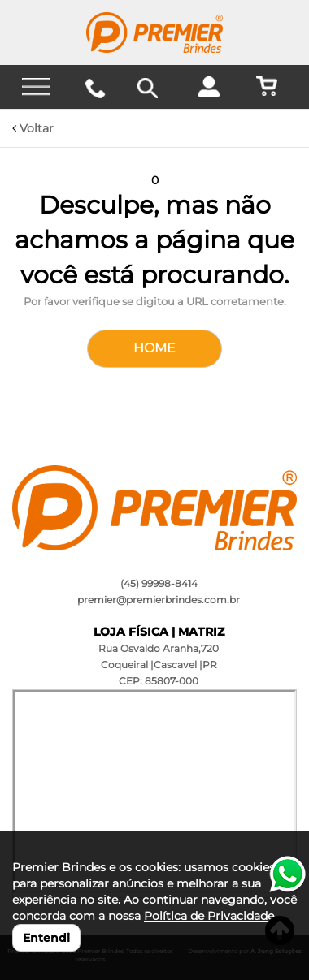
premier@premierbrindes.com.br (159, 600)
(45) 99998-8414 (159, 583)
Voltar (33, 128)
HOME (154, 348)
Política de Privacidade (209, 916)
